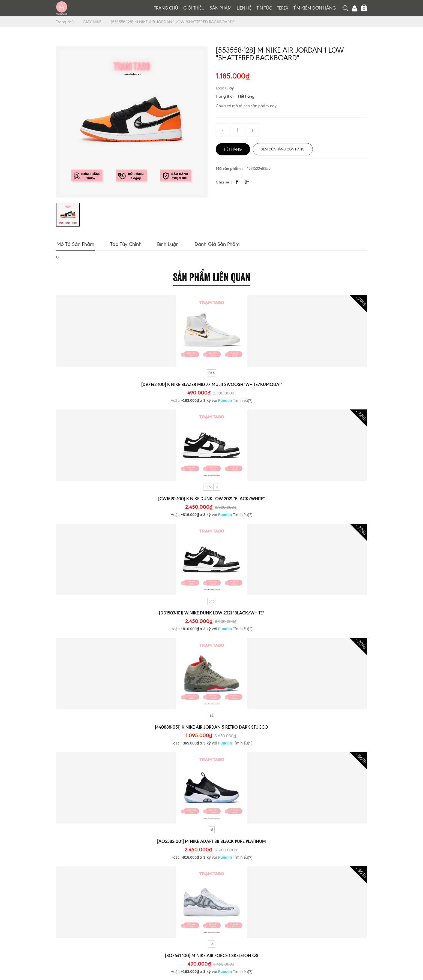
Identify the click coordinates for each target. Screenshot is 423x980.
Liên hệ (244, 8)
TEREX (283, 8)
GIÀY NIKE (93, 22)
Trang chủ (166, 8)
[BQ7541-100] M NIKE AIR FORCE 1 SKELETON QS (211, 955)
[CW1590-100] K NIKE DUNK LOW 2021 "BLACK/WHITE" (211, 498)
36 (217, 487)
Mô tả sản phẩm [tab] (75, 244)
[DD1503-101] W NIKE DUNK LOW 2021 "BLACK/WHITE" (211, 612)
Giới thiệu (194, 8)
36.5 (212, 372)
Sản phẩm (221, 8)
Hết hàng (246, 96)
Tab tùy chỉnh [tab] (124, 244)
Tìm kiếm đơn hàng (315, 8)
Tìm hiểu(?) (243, 400)
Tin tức (264, 8)
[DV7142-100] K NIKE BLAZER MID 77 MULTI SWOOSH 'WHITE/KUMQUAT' (211, 384)
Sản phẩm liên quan (212, 275)
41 (212, 829)
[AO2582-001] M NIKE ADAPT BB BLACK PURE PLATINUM (212, 841)
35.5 (208, 487)
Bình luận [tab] (166, 244)
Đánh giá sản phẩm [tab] (214, 244)
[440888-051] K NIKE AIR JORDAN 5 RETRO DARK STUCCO (211, 726)
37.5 (212, 601)
